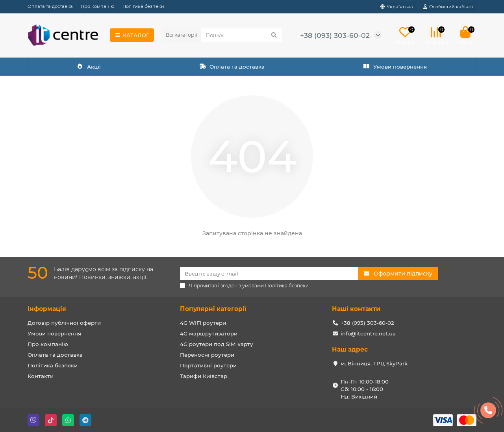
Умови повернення (395, 67)
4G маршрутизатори (209, 333)
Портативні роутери (208, 365)
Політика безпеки (143, 6)
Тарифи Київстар (204, 376)
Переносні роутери (207, 355)
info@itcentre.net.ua (368, 333)
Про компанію (98, 6)
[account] (448, 7)
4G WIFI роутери (203, 323)
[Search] (242, 35)
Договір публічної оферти (64, 323)
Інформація (47, 309)
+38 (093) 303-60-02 (335, 35)
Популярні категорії (213, 309)
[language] (397, 7)
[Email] (269, 274)
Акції (89, 67)
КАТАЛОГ (132, 35)
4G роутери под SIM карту (217, 344)
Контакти (41, 376)
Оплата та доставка (50, 6)
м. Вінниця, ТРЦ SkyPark (374, 363)
